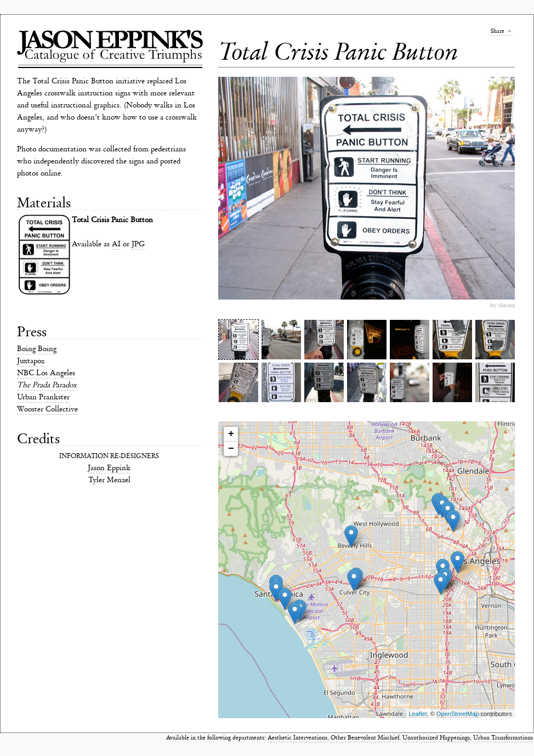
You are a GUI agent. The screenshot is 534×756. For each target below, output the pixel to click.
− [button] (231, 449)
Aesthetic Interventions (297, 738)
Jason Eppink (109, 468)
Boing (26, 349)
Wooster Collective (47, 409)
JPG (138, 244)
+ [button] (231, 434)
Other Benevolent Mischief (365, 738)
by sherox (502, 305)
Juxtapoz (31, 361)
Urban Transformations (503, 738)
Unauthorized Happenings (436, 738)
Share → (501, 31)
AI (116, 244)
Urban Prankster (43, 397)
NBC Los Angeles (46, 373)
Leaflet (418, 714)
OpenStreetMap (458, 714)
